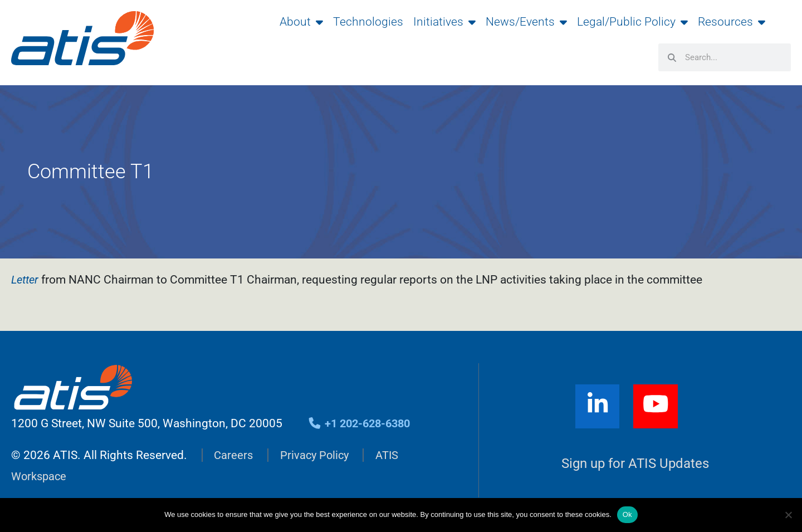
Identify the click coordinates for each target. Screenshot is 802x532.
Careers (234, 456)
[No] (788, 515)
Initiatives (444, 22)
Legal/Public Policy (632, 22)
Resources (732, 22)
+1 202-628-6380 (362, 424)
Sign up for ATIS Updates (635, 465)
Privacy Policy (317, 456)
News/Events (526, 22)
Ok (627, 514)
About (301, 22)
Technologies (368, 22)
